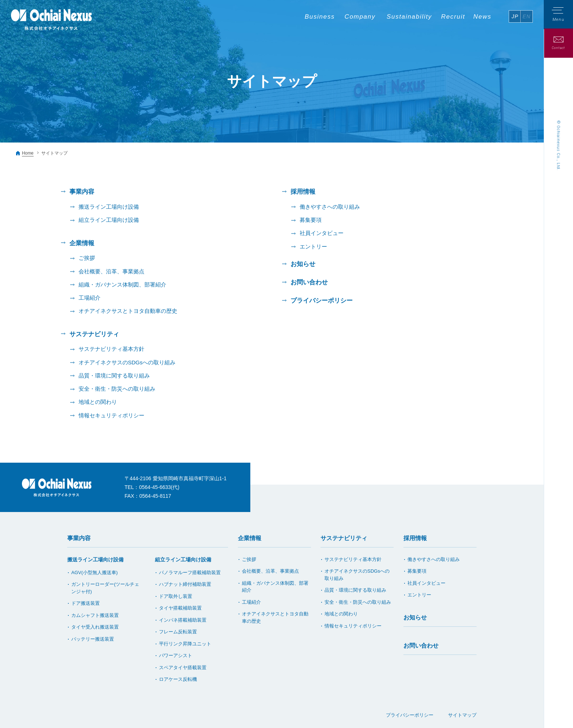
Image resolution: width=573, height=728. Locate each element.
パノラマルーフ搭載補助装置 (190, 571)
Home (28, 153)
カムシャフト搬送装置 (95, 614)
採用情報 (415, 537)
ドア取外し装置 (176, 595)
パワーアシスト (176, 654)
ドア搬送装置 (86, 602)
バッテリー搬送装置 (93, 638)
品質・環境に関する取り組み (114, 374)
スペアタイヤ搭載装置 (183, 666)
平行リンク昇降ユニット (185, 642)
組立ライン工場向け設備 (109, 220)
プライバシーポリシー (322, 300)
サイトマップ (462, 714)
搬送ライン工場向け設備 (109, 207)
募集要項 (311, 220)
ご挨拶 (87, 257)
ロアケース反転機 (178, 678)
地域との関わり (98, 401)
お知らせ (303, 264)
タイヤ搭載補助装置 (180, 606)
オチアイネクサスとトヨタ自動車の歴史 (128, 310)
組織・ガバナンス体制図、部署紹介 (122, 284)
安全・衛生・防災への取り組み (117, 388)
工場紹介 (90, 297)
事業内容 (79, 537)
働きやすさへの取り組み (330, 207)
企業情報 (250, 537)
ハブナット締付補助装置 (185, 583)
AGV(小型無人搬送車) (94, 571)
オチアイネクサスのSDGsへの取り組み (127, 361)
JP (515, 16)
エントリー (313, 246)
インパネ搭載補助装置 (183, 619)
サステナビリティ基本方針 (111, 348)
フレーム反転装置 (178, 630)
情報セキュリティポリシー (111, 414)
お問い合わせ (309, 282)
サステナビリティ (344, 537)
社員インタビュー (322, 233)
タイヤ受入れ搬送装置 (95, 625)
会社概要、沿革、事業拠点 (111, 271)
